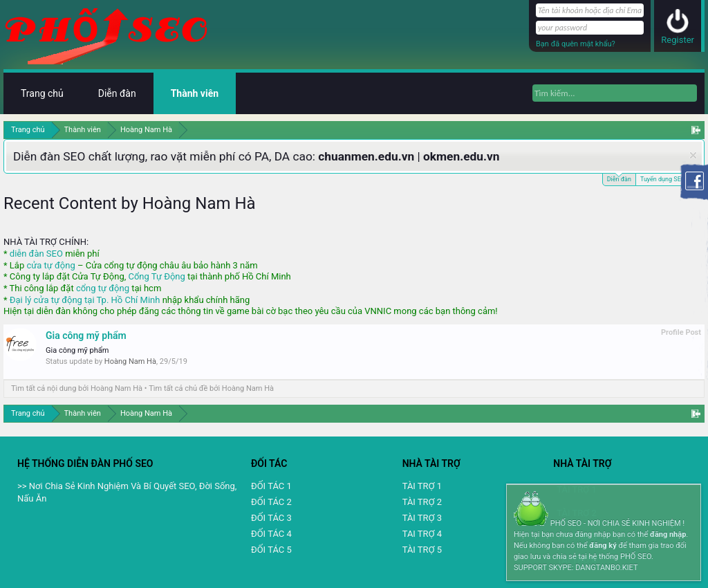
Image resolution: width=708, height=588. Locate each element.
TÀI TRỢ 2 (422, 502)
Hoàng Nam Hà (130, 361)
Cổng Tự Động (156, 276)
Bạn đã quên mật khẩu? (576, 44)
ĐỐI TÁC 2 (271, 502)
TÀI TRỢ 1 (422, 486)
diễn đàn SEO (36, 254)
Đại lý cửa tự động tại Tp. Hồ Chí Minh (85, 300)
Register (678, 40)
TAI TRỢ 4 (422, 534)
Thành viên (195, 93)
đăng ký (603, 545)
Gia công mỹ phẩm (86, 336)
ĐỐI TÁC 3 (271, 518)
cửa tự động (50, 265)
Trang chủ (42, 93)
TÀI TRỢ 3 (422, 518)
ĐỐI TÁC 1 (271, 486)
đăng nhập (668, 534)
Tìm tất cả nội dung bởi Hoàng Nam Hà (77, 388)
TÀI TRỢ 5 (422, 550)
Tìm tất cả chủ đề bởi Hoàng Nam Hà (211, 388)
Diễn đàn (619, 178)
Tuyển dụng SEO (663, 179)
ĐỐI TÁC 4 (271, 534)
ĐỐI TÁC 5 (271, 550)
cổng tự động (103, 288)
